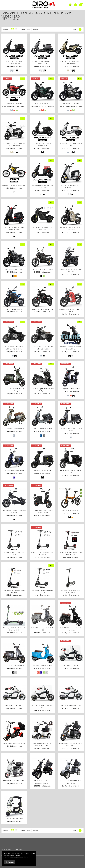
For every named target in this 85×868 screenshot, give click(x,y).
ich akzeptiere (10, 862)
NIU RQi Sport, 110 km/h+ (42, 104)
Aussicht (7, 29)
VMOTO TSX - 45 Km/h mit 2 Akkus (42, 309)
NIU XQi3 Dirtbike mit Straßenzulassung (14, 185)
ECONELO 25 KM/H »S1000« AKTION (14, 781)
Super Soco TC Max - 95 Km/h (14, 269)
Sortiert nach (26, 29)
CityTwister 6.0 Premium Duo (14, 705)
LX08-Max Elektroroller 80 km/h (14, 471)
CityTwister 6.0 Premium (71, 666)
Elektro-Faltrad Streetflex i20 (71, 510)
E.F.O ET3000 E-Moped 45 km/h (14, 666)
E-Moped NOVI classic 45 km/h (14, 429)
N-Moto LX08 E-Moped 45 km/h (42, 429)
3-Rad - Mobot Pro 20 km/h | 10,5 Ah (14, 743)
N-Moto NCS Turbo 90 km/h (42, 471)
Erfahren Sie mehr (24, 857)
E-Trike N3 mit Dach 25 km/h (14, 819)
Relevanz (38, 29)
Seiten (75, 29)
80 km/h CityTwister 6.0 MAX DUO (71, 705)
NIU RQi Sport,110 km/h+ (14, 104)
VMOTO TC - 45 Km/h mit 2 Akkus (42, 269)
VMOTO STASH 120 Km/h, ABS (14, 309)
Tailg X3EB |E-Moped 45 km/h (71, 389)
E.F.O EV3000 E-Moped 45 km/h (42, 666)
